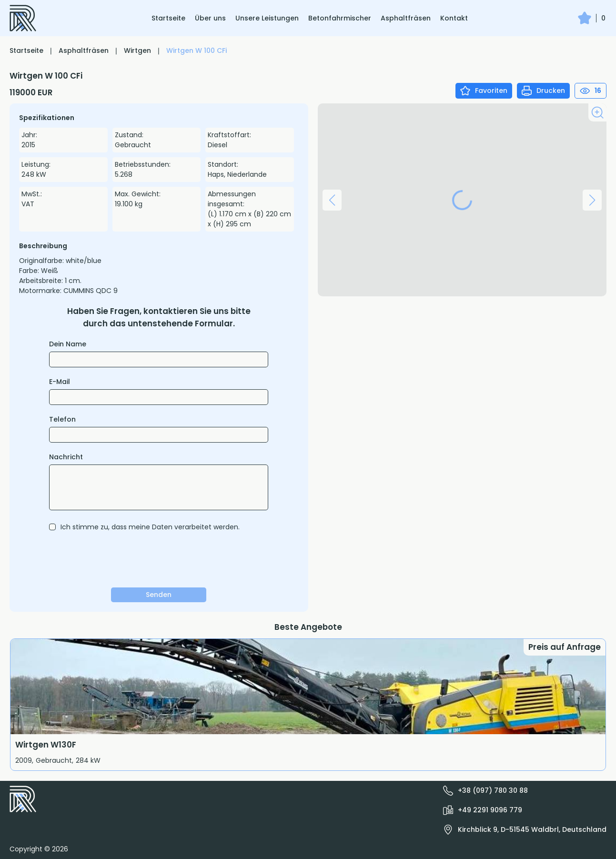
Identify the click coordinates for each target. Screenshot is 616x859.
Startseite (168, 18)
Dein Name (68, 344)
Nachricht (66, 457)
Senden (159, 595)
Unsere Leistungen (267, 18)
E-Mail (60, 382)
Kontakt (454, 18)
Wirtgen (137, 51)
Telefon (62, 419)
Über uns (210, 18)
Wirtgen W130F (46, 745)
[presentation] (159, 559)
